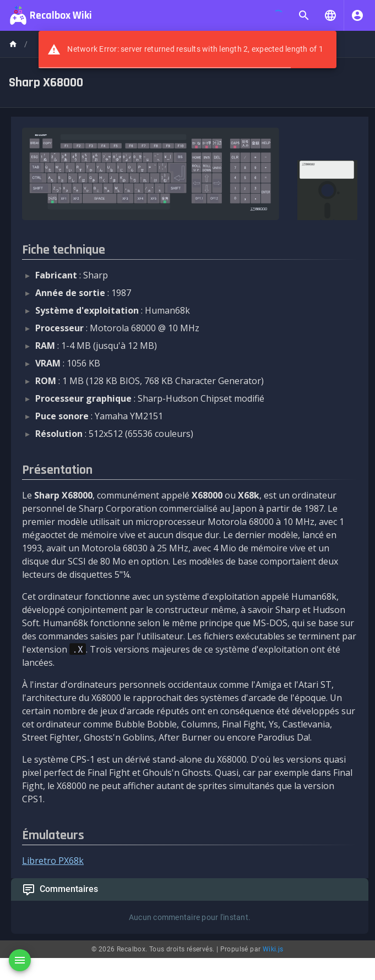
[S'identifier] (357, 15)
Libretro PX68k (53, 861)
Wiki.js (273, 949)
